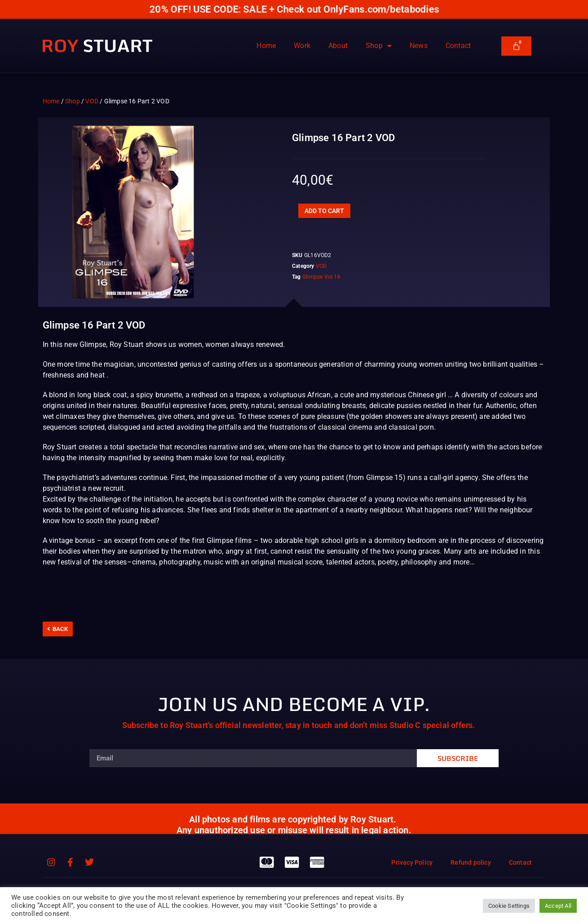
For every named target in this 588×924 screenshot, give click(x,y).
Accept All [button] (558, 906)
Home (266, 46)
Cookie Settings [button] (509, 906)
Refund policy (471, 862)
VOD (92, 101)
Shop (379, 46)
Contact (458, 46)
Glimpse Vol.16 (321, 277)
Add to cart (324, 211)
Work (302, 46)
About (338, 46)
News (419, 46)
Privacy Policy (412, 862)
